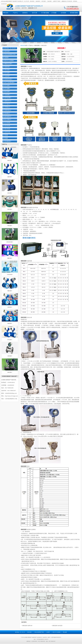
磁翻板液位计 (8, 101)
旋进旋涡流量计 (8, 79)
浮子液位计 (7, 104)
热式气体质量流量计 (10, 82)
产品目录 (4, 45)
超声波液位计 (8, 116)
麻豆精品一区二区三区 (10, 48)
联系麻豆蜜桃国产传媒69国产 (10, 376)
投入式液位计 (8, 120)
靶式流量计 (7, 92)
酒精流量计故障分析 (27, 626)
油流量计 (7, 57)
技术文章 (35, 13)
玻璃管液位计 (8, 110)
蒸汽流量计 (7, 73)
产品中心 (15, 13)
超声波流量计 (8, 98)
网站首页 (6, 13)
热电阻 (6, 138)
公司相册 (54, 13)
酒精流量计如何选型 (57, 626)
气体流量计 (7, 95)
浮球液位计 (7, 107)
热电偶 (6, 135)
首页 (26, 45)
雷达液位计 (7, 113)
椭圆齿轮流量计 (8, 64)
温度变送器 (7, 132)
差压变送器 (7, 126)
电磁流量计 (7, 67)
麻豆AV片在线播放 (9, 61)
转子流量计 (7, 85)
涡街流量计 (7, 70)
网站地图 (65, 632)
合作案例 (63, 13)
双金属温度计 (8, 141)
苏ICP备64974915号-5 (56, 637)
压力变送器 (7, 123)
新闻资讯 (25, 13)
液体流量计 (7, 51)
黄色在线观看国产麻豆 (10, 54)
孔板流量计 (7, 76)
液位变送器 (7, 129)
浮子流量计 (7, 88)
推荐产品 (4, 144)
